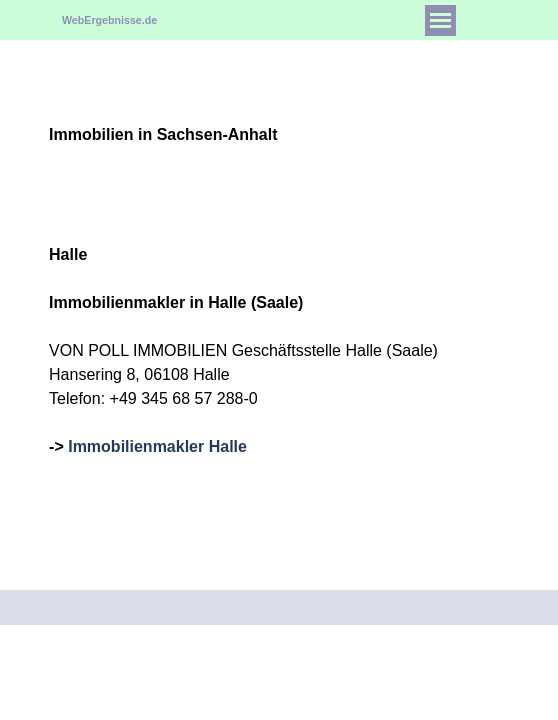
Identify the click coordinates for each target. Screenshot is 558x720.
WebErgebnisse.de (109, 20)
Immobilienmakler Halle (157, 446)
